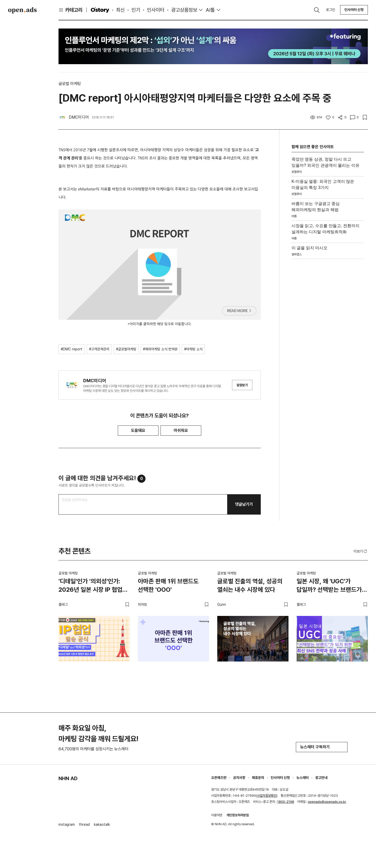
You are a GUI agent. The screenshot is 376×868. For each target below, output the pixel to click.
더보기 (361, 551)
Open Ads (22, 10)
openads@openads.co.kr (327, 802)
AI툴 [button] (210, 10)
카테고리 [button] (70, 10)
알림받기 (242, 385)
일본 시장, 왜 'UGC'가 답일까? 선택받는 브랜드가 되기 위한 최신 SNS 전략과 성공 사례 (330, 586)
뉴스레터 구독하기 (322, 747)
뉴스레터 (302, 778)
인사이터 (156, 10)
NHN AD (68, 778)
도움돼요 (138, 430)
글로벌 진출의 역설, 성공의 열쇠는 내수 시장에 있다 (250, 585)
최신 (120, 10)
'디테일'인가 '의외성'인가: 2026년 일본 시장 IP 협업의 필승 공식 (93, 586)
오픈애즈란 (219, 778)
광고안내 (321, 778)
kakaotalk (102, 824)
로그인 (330, 10)
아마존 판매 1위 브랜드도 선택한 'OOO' (168, 585)
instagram (67, 824)
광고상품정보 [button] (184, 10)
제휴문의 (258, 778)
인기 (136, 10)
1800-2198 (286, 802)
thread (84, 824)
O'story (100, 10)
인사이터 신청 (354, 10)
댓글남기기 (244, 504)
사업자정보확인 (267, 796)
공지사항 (239, 778)
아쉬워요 (181, 430)
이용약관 (217, 815)
